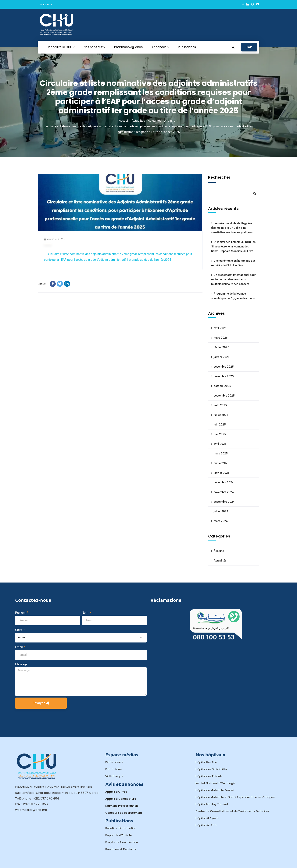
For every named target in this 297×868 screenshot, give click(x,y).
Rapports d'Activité (119, 835)
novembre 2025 (224, 376)
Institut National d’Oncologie (215, 783)
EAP (249, 47)
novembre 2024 (224, 492)
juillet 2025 (221, 415)
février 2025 (221, 463)
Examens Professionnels (122, 806)
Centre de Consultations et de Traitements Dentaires (232, 811)
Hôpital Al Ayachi (207, 818)
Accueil (124, 121)
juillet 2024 (221, 511)
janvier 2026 (222, 357)
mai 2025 (220, 434)
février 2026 (221, 347)
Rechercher (219, 177)
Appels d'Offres (116, 792)
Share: (42, 284)
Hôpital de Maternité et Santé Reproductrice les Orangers (236, 797)
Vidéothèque (114, 776)
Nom (85, 613)
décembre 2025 (224, 367)
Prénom (21, 613)
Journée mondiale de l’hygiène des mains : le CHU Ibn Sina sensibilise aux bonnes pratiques (232, 228)
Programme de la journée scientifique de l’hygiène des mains (233, 296)
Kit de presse (114, 762)
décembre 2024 (224, 482)
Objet (19, 630)
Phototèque (113, 769)
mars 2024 (221, 521)
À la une (170, 121)
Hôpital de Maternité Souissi (215, 790)
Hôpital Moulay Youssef (212, 804)
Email (19, 647)
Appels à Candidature (121, 799)
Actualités (138, 121)
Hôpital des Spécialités (211, 769)
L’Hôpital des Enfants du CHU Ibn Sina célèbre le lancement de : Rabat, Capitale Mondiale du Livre (233, 247)
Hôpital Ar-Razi (206, 825)
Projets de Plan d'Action (122, 842)
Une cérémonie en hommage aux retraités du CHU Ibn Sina (233, 263)
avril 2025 (220, 444)
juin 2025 (220, 425)
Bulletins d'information (121, 828)
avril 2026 (220, 328)
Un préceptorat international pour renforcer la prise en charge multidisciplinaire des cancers (233, 279)
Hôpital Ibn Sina (206, 762)
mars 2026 (221, 338)
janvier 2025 (222, 473)
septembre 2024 (224, 502)
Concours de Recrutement (124, 813)
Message (21, 664)
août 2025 (220, 405)
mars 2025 (221, 453)
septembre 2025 (224, 396)
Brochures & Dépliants (121, 849)
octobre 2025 (222, 386)
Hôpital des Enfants (209, 776)
